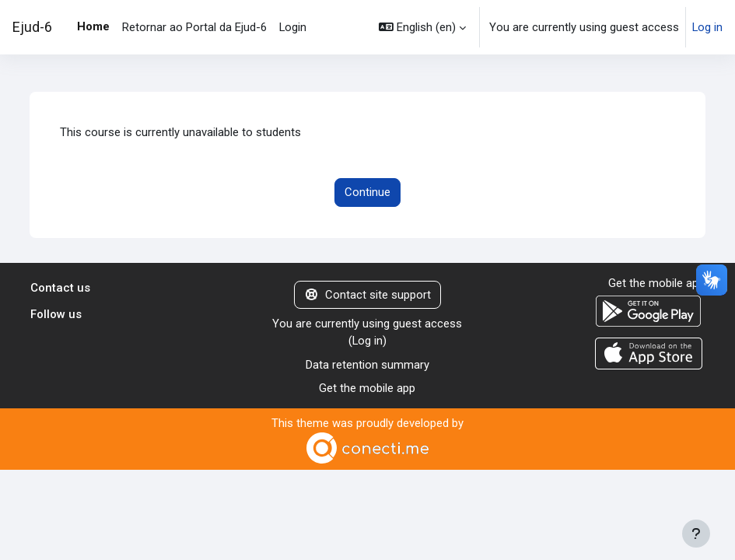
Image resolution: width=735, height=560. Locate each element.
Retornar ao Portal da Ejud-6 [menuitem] (194, 27)
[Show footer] (696, 534)
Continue (367, 192)
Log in (707, 27)
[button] (422, 27)
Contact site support (367, 295)
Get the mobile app (367, 388)
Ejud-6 (32, 27)
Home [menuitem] (93, 26)
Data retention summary (367, 365)
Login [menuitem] (293, 27)
